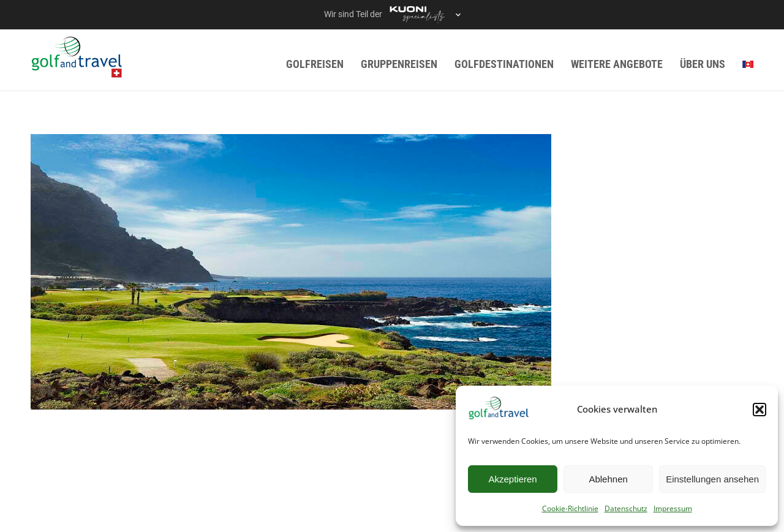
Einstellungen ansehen (712, 479)
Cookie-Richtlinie (570, 508)
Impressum (673, 508)
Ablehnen (608, 479)
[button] (759, 410)
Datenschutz (626, 508)
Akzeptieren (512, 479)
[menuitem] (748, 64)
